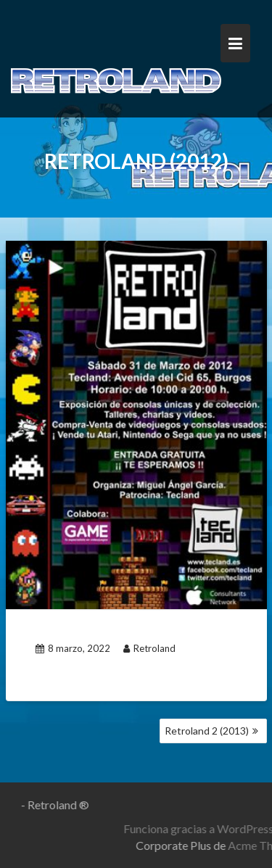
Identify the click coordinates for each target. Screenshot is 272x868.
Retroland (149, 648)
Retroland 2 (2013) (207, 731)
